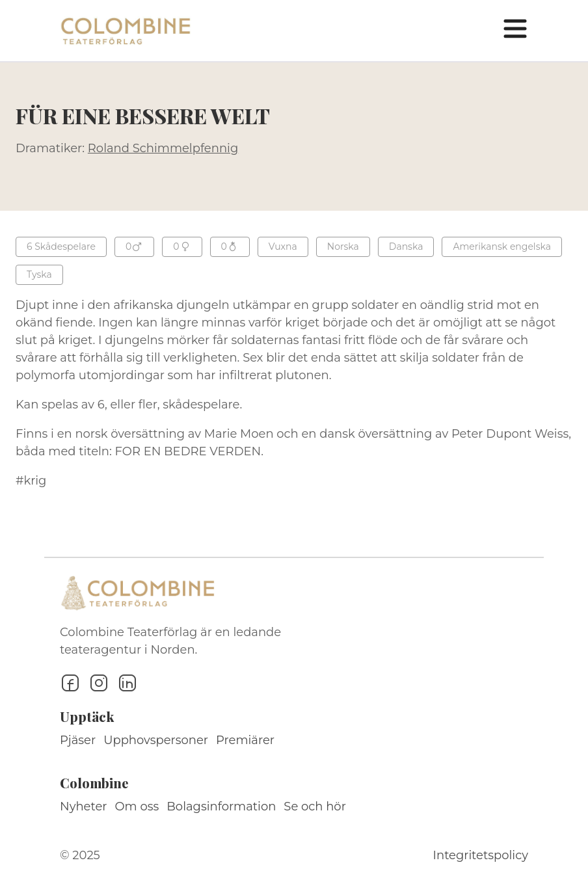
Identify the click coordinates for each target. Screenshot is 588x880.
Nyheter (84, 807)
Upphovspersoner (156, 740)
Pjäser (78, 740)
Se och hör (315, 807)
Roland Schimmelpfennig (163, 148)
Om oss (137, 807)
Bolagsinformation (221, 807)
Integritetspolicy (481, 855)
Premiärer (245, 740)
